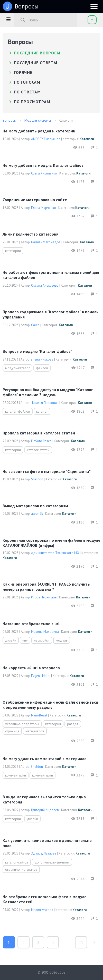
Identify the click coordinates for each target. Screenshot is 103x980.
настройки (42, 640)
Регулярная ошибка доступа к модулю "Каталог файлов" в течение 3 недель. (48, 392)
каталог (42, 411)
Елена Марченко (44, 208)
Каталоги (87, 139)
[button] (8, 19)
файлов (42, 368)
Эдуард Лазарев (44, 853)
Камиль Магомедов (46, 242)
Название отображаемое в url (31, 624)
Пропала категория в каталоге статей (39, 433)
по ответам (27, 92)
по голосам (27, 82)
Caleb (35, 325)
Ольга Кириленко (44, 173)
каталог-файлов (18, 411)
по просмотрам (32, 102)
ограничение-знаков (21, 869)
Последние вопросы (37, 53)
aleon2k (37, 514)
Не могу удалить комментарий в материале (45, 759)
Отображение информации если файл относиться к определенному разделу (50, 705)
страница (12, 731)
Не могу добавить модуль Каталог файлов (43, 165)
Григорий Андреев (45, 810)
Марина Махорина (45, 632)
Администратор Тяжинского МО (55, 553)
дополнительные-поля (52, 862)
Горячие (23, 72)
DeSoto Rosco (41, 441)
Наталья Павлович (45, 403)
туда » (94, 942)
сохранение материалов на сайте (35, 200)
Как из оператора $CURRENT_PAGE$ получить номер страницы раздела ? (46, 587)
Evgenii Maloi (41, 676)
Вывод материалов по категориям (35, 506)
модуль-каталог (17, 368)
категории (13, 251)
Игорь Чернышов (44, 597)
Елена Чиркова (42, 359)
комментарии (43, 775)
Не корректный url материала (31, 668)
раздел (73, 724)
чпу (25, 640)
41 (81, 942)
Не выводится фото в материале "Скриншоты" (47, 471)
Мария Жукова (42, 910)
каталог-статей (38, 450)
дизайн (11, 640)
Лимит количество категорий (31, 234)
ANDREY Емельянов (46, 139)
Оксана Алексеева (45, 285)
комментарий (16, 775)
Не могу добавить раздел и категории (39, 131)
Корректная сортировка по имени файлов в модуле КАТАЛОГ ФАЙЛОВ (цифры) (51, 543)
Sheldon (37, 479)
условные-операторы (22, 724)
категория (53, 724)
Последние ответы (36, 63)
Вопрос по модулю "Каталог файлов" (37, 351)
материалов (35, 731)
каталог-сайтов (17, 862)
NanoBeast (39, 715)
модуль (62, 640)
